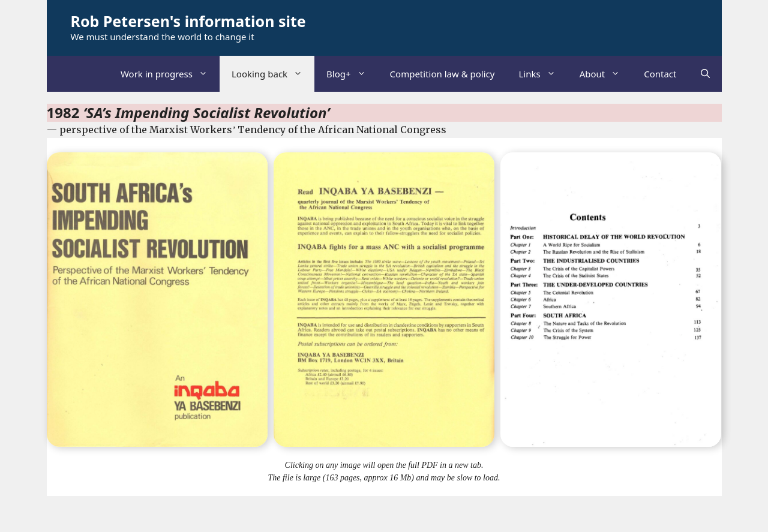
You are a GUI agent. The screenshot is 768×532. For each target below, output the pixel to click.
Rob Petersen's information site (188, 21)
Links (543, 74)
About (606, 74)
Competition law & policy (442, 74)
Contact (660, 74)
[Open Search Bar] (705, 74)
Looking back (273, 74)
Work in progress (170, 74)
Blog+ (352, 74)
